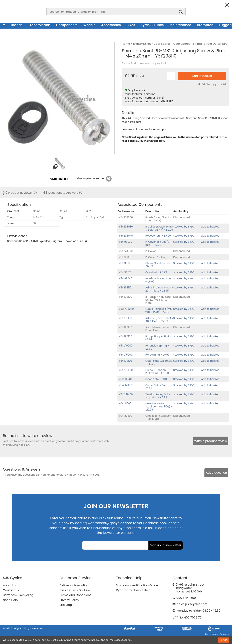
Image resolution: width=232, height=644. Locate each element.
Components (67, 25)
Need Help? (11, 600)
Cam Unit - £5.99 (156, 272)
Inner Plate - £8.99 (157, 379)
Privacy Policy (69, 600)
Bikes (131, 25)
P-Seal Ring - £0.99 (157, 355)
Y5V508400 (126, 379)
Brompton (205, 25)
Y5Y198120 (125, 272)
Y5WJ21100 (126, 385)
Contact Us (11, 590)
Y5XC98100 (126, 394)
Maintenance (180, 25)
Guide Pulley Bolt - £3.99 (157, 387)
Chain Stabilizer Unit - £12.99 (159, 265)
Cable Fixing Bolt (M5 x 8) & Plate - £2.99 (159, 310)
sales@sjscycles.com (192, 604)
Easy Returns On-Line (75, 590)
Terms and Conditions (75, 595)
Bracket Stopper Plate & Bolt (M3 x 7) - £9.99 (159, 228)
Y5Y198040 (126, 279)
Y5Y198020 (126, 263)
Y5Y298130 (125, 318)
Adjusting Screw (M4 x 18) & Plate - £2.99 (159, 320)
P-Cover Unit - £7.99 (158, 236)
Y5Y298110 (125, 288)
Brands (17, 25)
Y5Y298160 (126, 336)
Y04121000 (125, 403)
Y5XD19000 (126, 346)
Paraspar (225, 634)
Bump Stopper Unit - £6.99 (158, 338)
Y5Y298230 (126, 370)
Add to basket (210, 227)
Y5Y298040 (126, 236)
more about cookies (121, 640)
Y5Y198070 (126, 242)
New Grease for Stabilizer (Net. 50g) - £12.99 (159, 407)
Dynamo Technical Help (133, 590)
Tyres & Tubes (152, 25)
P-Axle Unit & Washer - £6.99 (159, 280)
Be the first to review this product (144, 63)
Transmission (39, 25)
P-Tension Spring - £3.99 (157, 347)
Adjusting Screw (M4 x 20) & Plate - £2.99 (159, 289)
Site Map (66, 605)
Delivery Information (74, 585)
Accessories (111, 25)
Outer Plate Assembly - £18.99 (159, 362)
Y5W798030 (126, 309)
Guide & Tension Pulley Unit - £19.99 (157, 372)
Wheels (89, 25)
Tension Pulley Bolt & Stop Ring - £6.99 (158, 396)
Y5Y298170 (125, 361)
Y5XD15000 (126, 355)
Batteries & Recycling (18, 595)
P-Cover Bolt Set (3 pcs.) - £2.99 (157, 243)
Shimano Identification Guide (137, 585)
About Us (9, 585)
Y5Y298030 (126, 227)
